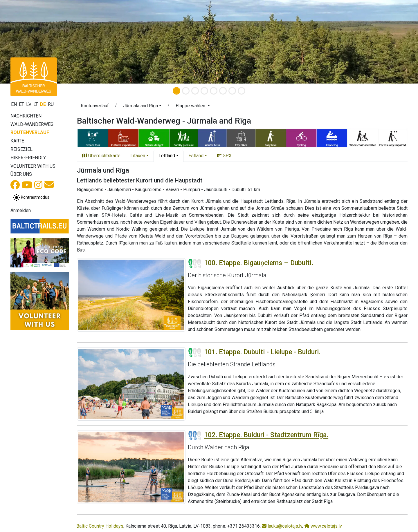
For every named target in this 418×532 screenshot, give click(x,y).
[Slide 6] (223, 91)
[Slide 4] (204, 91)
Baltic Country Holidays (100, 526)
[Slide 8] (242, 91)
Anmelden (21, 210)
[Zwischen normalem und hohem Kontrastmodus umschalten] (31, 198)
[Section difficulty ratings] (195, 263)
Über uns (21, 174)
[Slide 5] (214, 91)
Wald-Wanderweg (32, 124)
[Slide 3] (195, 91)
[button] (31, 42)
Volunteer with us (33, 166)
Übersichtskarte (101, 156)
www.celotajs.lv (323, 526)
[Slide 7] (232, 91)
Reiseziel (21, 149)
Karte (17, 141)
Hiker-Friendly (28, 158)
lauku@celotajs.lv (282, 526)
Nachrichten (26, 116)
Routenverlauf (30, 132)
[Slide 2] (186, 91)
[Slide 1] (176, 91)
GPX (224, 156)
